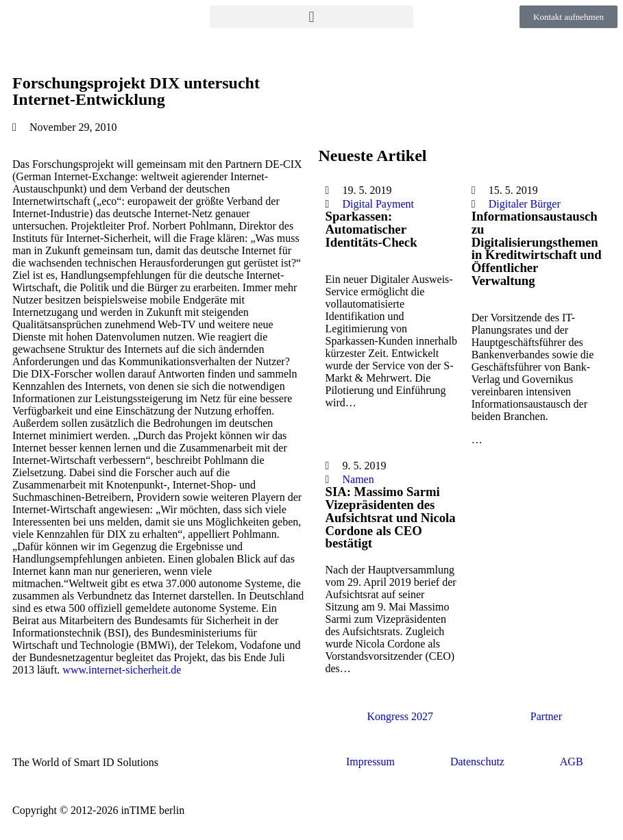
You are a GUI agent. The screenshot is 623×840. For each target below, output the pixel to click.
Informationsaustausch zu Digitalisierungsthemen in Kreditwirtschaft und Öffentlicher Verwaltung (537, 248)
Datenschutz (477, 762)
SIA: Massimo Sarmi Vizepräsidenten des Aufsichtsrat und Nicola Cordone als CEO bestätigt (391, 517)
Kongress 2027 (400, 716)
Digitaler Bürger (525, 204)
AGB (572, 762)
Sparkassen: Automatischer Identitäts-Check (371, 229)
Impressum (370, 762)
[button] (312, 17)
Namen (358, 479)
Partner (546, 716)
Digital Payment (378, 204)
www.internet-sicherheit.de (122, 670)
